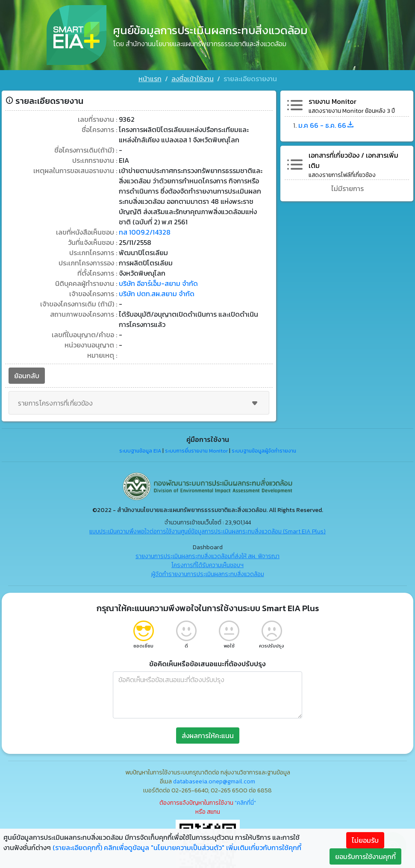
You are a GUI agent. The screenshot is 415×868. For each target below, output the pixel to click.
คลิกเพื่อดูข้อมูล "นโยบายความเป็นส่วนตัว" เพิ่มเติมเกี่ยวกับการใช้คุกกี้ (203, 847)
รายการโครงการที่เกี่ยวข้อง (139, 403)
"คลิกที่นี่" (245, 803)
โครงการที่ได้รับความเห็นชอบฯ (207, 565)
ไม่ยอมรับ (365, 840)
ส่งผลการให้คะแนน (208, 736)
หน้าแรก (150, 79)
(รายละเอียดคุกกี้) (77, 847)
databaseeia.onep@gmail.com (214, 781)
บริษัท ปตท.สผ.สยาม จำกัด (157, 294)
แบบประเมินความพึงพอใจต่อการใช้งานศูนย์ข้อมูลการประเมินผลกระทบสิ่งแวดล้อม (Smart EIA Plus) (207, 531)
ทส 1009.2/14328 (145, 232)
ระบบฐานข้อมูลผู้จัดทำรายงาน (264, 451)
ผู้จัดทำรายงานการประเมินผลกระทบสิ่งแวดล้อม (208, 574)
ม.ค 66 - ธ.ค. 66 (327, 125)
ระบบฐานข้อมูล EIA (140, 451)
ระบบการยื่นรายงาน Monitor (196, 451)
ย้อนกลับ (27, 376)
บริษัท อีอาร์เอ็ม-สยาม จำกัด (158, 283)
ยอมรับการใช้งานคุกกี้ (365, 856)
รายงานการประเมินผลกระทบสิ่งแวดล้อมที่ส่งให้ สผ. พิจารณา (207, 556)
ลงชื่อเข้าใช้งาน (193, 79)
